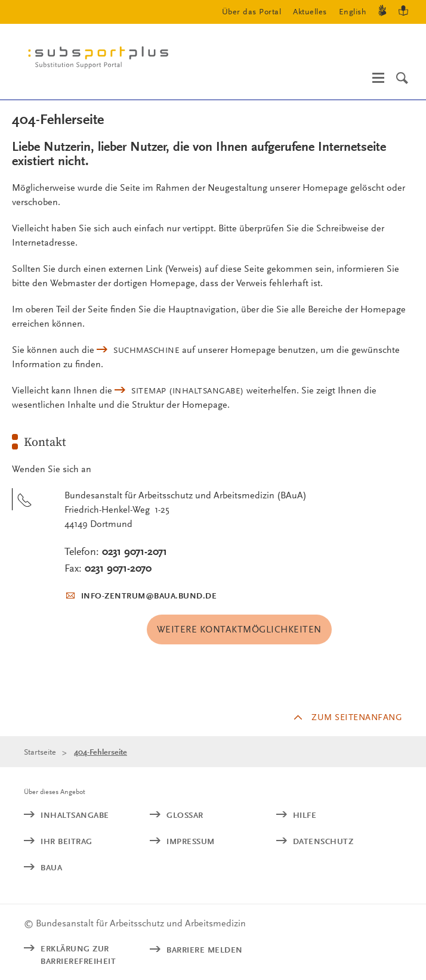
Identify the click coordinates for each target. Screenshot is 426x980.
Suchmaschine (146, 350)
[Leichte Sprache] (403, 12)
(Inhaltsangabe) (188, 390)
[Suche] (402, 78)
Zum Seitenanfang (357, 717)
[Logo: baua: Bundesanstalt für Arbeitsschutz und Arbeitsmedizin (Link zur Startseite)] (103, 60)
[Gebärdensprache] (382, 12)
